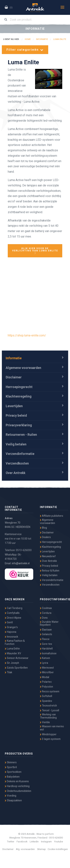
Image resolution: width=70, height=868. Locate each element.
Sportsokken (13, 772)
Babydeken (12, 777)
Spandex (46, 701)
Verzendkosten (17, 463)
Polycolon (46, 687)
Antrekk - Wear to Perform (35, 8)
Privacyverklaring (19, 425)
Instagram (46, 842)
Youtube (59, 842)
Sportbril (11, 767)
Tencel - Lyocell (49, 710)
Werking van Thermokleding (48, 716)
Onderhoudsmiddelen (18, 791)
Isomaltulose (48, 653)
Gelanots (46, 634)
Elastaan (46, 630)
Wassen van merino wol (52, 728)
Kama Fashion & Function (15, 642)
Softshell (46, 696)
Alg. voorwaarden (25, 849)
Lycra (44, 663)
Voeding (11, 796)
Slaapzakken (13, 800)
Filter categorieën (25, 50)
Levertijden (14, 406)
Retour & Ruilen (50, 571)
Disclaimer (14, 377)
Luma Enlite (12, 649)
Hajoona (11, 632)
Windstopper (48, 734)
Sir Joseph (12, 663)
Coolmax (46, 608)
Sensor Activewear (17, 658)
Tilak (8, 672)
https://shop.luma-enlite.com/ (27, 335)
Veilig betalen (16, 444)
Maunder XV (13, 653)
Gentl (9, 622)
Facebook (22, 842)
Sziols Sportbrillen (16, 668)
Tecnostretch (48, 706)
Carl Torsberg (14, 608)
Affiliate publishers (52, 516)
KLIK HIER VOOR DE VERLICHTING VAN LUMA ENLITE (35, 251)
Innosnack (11, 637)
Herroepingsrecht (19, 387)
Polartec (46, 682)
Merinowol (47, 668)
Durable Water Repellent (49, 623)
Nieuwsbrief (48, 556)
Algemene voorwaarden (23, 368)
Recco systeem (50, 691)
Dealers (45, 537)
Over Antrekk (16, 473)
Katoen (45, 658)
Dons (44, 618)
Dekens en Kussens (17, 781)
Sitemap (41, 849)
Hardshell (46, 649)
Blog (43, 528)
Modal (45, 677)
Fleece (45, 639)
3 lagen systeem (50, 739)
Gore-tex (46, 644)
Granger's (11, 627)
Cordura (46, 613)
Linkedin (34, 842)
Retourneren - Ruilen (21, 435)
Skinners (11, 762)
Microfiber (47, 672)
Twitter (11, 842)
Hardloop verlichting (17, 786)
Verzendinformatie (20, 454)
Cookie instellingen (58, 849)
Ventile (45, 722)
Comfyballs (12, 613)
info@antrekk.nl (21, 563)
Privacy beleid (16, 416)
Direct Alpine (13, 618)
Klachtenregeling (19, 396)
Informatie (14, 358)
